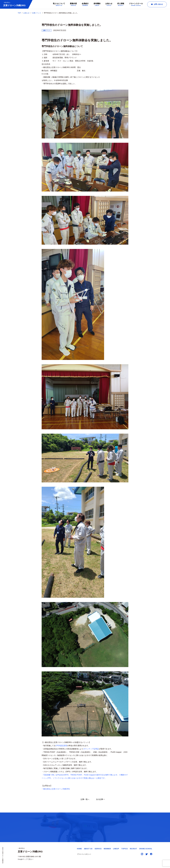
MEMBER (107, 849)
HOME (79, 849)
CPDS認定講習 (61, 746)
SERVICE (98, 849)
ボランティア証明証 (91, 749)
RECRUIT (134, 849)
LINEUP (116, 849)
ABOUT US (88, 849)
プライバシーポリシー (84, 854)
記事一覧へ (85, 799)
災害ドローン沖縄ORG (14, 4)
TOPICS (125, 849)
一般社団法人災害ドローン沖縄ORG (56, 789)
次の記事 (100, 799)
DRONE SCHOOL (146, 849)
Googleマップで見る (25, 859)
